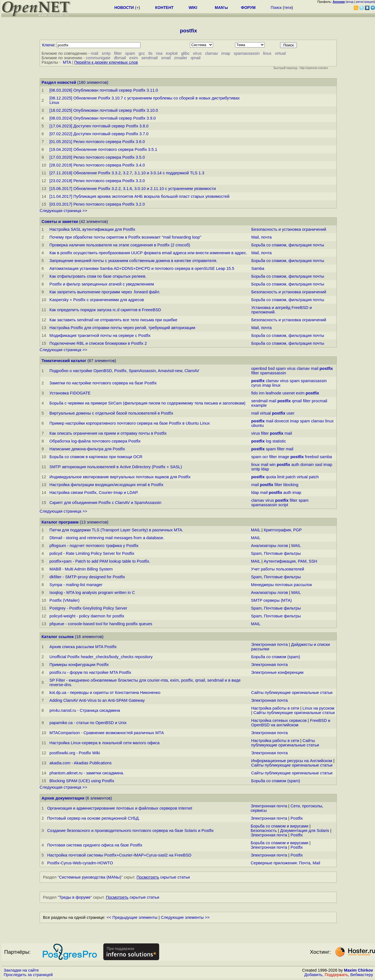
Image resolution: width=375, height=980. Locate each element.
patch (291, 477)
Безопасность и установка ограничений (289, 229)
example (259, 405)
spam (130, 53)
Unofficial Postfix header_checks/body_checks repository (101, 657)
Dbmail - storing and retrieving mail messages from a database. (107, 538)
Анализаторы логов (270, 546)
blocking (291, 485)
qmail (196, 58)
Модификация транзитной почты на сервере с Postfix (100, 336)
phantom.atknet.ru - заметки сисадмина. (87, 773)
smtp (106, 53)
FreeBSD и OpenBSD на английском (291, 723)
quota (271, 477)
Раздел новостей (59, 82)
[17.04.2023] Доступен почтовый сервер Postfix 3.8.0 (99, 126)
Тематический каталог (64, 361)
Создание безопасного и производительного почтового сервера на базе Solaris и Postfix (130, 831)
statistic (279, 441)
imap (226, 53)
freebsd (312, 457)
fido (255, 393)
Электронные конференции (277, 672)
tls (150, 53)
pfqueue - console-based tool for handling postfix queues (101, 624)
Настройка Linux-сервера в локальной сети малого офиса (104, 743)
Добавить (313, 975)
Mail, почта (261, 237)
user (291, 413)
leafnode (273, 393)
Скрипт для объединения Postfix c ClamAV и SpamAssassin (105, 503)
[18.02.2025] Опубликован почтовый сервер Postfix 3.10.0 (104, 110)
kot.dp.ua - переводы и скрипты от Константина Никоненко (105, 693)
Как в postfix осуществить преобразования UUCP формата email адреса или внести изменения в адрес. (148, 253)
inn (262, 393)
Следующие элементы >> (185, 917)
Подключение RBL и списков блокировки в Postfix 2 (98, 343)
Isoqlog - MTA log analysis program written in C (92, 593)
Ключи (48, 45)
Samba (258, 268)
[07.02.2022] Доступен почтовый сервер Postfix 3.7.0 (99, 134)
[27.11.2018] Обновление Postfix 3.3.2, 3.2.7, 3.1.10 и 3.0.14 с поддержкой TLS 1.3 (127, 173)
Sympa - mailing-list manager (76, 585)
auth (295, 465)
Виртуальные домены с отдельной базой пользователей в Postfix (111, 413)
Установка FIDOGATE (70, 393)
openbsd (259, 368)
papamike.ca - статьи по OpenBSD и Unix (88, 723)
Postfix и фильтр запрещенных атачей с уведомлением (102, 284)
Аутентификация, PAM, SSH (290, 561)
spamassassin (247, 53)
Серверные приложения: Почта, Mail (286, 863)
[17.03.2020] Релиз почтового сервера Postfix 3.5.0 (97, 157)
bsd (271, 368)
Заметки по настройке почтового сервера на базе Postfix (103, 383)
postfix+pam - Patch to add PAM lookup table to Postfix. (100, 561)
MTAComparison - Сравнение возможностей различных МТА (107, 733)
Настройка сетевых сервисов (279, 720)
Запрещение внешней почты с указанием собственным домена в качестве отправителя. (133, 261)
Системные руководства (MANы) (90, 877)
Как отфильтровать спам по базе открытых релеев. (98, 276)
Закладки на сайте (21, 970)
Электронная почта (270, 644)
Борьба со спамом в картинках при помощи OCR (96, 457)
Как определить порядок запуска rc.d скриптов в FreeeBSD (105, 310)
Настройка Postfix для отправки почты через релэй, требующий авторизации (122, 328)
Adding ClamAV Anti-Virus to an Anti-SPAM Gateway (97, 700)
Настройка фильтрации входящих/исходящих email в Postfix (106, 485)
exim (134, 58)
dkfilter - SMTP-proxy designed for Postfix (87, 577)
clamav (211, 53)
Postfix (297, 818)
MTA (67, 62)
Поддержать (336, 975)
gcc (142, 53)
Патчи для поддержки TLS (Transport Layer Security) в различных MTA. (116, 530)
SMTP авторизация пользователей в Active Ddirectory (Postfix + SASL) (116, 467)
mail (95, 53)
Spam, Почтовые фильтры (276, 553)
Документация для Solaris (305, 831)
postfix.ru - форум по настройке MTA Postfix (90, 672)
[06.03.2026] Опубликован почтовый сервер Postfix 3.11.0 (104, 90)
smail (166, 58)
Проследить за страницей (28, 975)
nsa (159, 53)
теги (288, 8)
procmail (319, 401)
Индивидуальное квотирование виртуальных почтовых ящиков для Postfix (120, 477)
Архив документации (63, 798)
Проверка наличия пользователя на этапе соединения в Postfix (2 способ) (120, 245)
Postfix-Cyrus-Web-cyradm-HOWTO (80, 863)
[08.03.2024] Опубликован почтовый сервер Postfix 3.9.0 (103, 118)
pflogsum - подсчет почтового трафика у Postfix (94, 546)
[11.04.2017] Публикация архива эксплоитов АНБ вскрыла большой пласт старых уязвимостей (139, 196)
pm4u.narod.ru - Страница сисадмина (85, 710)
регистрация (365, 2)
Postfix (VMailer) (65, 600)
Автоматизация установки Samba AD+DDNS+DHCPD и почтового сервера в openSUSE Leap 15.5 (142, 268)
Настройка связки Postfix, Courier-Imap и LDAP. (94, 493)
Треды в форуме (75, 897)
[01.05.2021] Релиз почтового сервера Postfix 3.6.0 (97, 142)
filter (118, 53)
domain (307, 465)
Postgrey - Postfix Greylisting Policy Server (88, 608)
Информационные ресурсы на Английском (292, 761)
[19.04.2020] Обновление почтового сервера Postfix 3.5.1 (103, 149)
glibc (185, 53)
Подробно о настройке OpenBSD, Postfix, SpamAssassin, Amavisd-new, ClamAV (124, 371)
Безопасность (264, 831)
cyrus (256, 385)
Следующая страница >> (63, 211)
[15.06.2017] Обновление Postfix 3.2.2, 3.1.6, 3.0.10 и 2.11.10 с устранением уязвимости (133, 189)
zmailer (181, 58)
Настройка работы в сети (275, 708)
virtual (280, 53)
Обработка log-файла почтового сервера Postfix (95, 441)
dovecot (282, 421)
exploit (172, 53)
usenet (288, 393)
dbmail (120, 58)
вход (350, 2)
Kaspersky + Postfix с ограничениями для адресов (97, 300)
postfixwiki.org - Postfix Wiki (75, 753)
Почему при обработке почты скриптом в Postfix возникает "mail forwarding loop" (125, 237)
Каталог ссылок (58, 637)
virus (197, 53)
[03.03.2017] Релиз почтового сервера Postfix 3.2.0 (97, 204)
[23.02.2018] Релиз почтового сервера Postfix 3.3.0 (97, 181)
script (283, 505)
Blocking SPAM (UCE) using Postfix (82, 781)
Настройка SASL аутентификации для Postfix (92, 229)
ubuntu (258, 425)
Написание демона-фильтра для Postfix (87, 449)
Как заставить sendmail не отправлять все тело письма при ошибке (113, 320)
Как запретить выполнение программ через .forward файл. (105, 292)
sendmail (150, 58)
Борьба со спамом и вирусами (280, 826)
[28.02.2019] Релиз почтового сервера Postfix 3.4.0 (97, 165)
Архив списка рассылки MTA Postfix (83, 647)
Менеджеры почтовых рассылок (281, 585)
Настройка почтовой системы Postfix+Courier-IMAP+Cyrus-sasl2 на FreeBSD (119, 855)
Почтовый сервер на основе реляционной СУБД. (93, 818)
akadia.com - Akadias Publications (80, 763)
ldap (265, 469)
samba (326, 457)
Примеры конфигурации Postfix (79, 665)
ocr (265, 457)
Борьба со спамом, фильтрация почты (288, 245)
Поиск (276, 8)
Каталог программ (60, 522)
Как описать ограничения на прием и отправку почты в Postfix (108, 433)
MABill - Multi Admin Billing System (81, 569)
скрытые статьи (163, 877)
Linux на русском (318, 708)
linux (267, 53)
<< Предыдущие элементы (132, 917)
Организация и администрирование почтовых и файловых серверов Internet (120, 808)
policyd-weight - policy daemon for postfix (87, 616)
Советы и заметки (60, 222)
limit (281, 477)
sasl (319, 465)
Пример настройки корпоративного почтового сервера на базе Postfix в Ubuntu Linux (130, 423)
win (273, 465)
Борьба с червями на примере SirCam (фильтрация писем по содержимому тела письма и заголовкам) (147, 403)
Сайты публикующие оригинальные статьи (292, 693)
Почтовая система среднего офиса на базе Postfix (95, 845)
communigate (98, 58)
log (269, 441)
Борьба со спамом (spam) (276, 657)
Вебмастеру (362, 975)
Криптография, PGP (283, 530)
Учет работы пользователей (278, 569)
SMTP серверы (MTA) (271, 600)
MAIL (256, 530)
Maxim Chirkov (359, 970)
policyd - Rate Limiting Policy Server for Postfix (92, 553)
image (284, 457)
